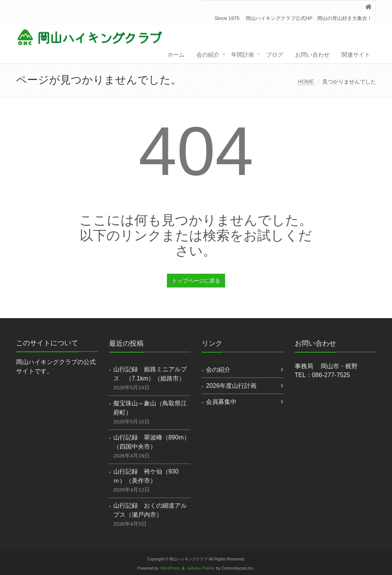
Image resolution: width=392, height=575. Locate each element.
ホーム (176, 55)
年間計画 (243, 55)
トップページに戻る (196, 281)
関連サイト (356, 55)
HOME (306, 82)
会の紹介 (208, 55)
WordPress (170, 568)
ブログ (275, 55)
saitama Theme (201, 568)
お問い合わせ (312, 55)
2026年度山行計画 (231, 386)
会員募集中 (221, 402)
